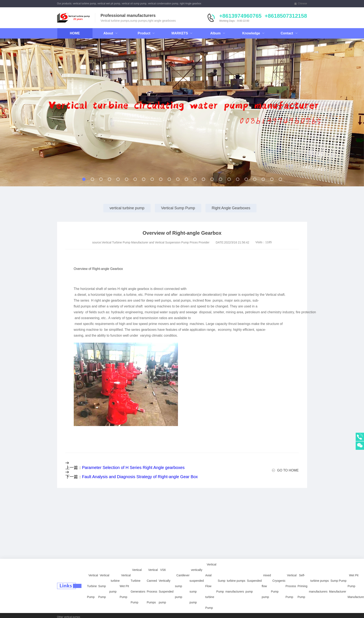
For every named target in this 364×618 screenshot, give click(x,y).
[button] (39, 114)
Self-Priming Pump (302, 576)
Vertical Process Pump (291, 576)
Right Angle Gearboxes (231, 208)
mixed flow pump (266, 576)
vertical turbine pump (127, 208)
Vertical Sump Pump (178, 208)
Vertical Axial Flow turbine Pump (211, 576)
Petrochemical (132, 606)
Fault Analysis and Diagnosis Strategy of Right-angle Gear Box (140, 477)
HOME (75, 33)
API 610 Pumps (66, 612)
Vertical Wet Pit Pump (125, 576)
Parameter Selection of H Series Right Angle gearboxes (133, 468)
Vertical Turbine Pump (93, 576)
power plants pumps (68, 606)
